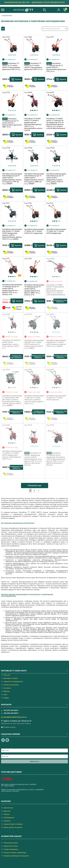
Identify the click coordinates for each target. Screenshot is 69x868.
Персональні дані (11, 843)
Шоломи (7, 821)
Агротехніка (7, 16)
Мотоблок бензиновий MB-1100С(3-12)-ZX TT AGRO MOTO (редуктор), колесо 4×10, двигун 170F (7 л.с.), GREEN (56, 179)
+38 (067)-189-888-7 (11, 710)
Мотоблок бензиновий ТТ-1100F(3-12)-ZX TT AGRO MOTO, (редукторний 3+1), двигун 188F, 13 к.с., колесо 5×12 (34, 290)
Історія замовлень (11, 849)
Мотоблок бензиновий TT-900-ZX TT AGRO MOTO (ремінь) (56, 398)
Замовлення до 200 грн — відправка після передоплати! (35, 2)
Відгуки (7, 691)
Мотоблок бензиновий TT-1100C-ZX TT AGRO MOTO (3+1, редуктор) (34, 231)
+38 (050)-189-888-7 (11, 713)
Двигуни (7, 811)
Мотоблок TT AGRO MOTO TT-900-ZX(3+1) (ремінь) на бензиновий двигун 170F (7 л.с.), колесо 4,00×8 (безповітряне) (56, 290)
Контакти (7, 688)
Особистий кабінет (59, 10)
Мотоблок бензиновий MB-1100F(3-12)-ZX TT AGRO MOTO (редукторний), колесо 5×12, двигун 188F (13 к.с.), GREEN (34, 179)
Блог (5, 695)
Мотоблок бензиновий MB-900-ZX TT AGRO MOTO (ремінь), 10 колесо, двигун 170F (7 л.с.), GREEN (34, 344)
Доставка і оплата (11, 678)
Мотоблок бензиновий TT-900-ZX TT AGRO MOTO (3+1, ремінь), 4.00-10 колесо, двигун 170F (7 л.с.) (34, 400)
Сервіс (6, 698)
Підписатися (34, 761)
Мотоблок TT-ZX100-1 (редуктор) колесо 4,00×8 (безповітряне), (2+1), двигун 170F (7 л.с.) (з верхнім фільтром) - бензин (33, 458)
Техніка (7, 814)
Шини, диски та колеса (13, 827)
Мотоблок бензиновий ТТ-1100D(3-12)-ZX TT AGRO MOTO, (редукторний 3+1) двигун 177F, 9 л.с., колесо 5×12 (12, 290)
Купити (18, 79)
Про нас (7, 675)
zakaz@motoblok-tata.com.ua (15, 717)
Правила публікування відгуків (16, 856)
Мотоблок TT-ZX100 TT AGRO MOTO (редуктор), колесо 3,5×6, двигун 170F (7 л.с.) (12, 344)
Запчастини (8, 808)
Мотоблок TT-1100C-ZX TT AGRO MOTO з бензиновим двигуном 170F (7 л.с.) (11, 66)
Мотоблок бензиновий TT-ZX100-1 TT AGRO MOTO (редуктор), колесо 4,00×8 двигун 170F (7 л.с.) (12, 455)
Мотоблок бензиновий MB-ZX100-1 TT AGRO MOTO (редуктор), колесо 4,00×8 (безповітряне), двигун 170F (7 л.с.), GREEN (12, 234)
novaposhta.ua (20, 786)
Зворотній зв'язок (11, 846)
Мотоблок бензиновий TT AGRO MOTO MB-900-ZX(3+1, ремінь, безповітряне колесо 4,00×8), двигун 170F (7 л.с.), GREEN (12, 401)
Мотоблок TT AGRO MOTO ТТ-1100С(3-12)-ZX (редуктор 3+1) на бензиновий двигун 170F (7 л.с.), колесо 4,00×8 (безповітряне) (56, 123)
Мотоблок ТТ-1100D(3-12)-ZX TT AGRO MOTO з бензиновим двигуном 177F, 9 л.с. (56, 67)
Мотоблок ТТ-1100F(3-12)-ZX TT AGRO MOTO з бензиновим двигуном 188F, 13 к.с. (12, 123)
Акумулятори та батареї (13, 824)
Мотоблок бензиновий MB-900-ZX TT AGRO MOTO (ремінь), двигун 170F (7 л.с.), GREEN (56, 343)
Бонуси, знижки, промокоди (15, 853)
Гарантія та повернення (13, 682)
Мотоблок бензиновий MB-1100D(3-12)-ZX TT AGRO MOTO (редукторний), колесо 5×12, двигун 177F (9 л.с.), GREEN (12, 179)
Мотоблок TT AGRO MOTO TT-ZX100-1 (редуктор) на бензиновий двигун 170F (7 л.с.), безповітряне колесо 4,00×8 (33, 124)
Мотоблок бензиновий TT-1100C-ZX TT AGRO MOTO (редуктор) (56, 231)
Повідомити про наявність (60, 301)
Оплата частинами (11, 685)
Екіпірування (9, 818)
